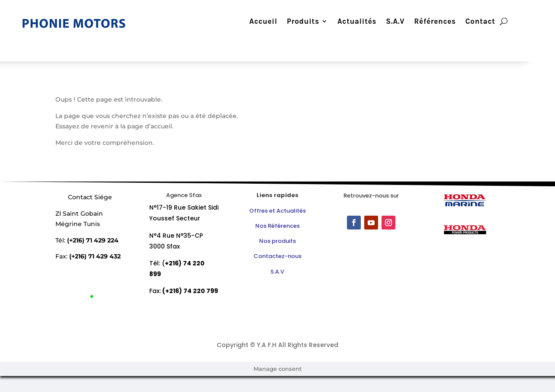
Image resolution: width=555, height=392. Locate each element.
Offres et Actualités (277, 211)
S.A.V (390, 22)
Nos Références (277, 226)
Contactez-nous (277, 256)
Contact (475, 22)
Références (430, 22)
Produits (298, 22)
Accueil (258, 22)
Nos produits (277, 241)
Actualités (352, 22)
